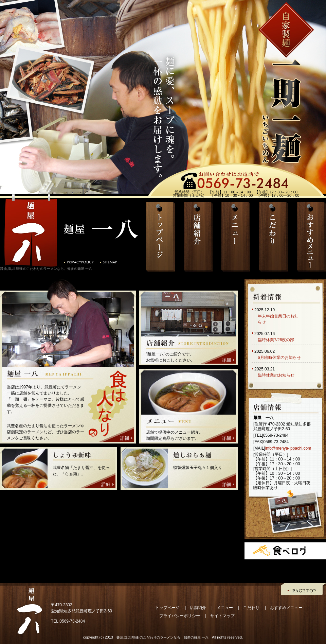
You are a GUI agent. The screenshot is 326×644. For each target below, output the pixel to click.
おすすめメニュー (286, 608)
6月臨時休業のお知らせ (279, 358)
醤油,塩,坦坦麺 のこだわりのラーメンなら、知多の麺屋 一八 (162, 637)
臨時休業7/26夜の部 (276, 340)
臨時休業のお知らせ (276, 375)
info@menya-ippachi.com (288, 448)
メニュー (225, 608)
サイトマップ (222, 616)
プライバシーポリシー (180, 616)
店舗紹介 (198, 608)
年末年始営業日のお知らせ (278, 319)
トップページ (167, 608)
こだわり (251, 608)
